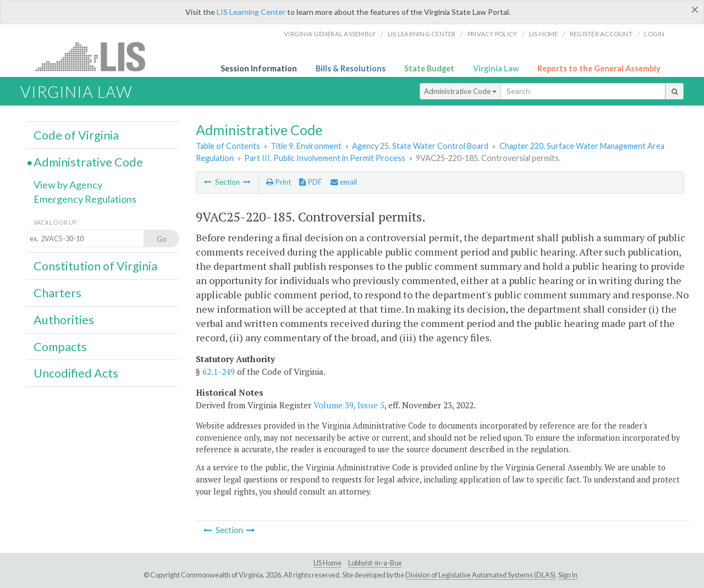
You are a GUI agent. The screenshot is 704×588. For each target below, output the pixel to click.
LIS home (544, 34)
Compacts (60, 347)
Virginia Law (496, 68)
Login (654, 34)
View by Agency (68, 185)
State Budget (429, 68)
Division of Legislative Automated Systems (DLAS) (480, 575)
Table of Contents (228, 146)
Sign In (568, 575)
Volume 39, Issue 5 (349, 405)
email (344, 182)
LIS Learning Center (251, 12)
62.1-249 (219, 371)
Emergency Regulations (85, 199)
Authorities (64, 320)
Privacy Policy (493, 34)
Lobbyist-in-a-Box (375, 563)
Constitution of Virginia (95, 266)
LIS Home (328, 563)
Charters (57, 293)
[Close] (695, 9)
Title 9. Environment (306, 146)
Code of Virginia (76, 135)
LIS (97, 56)
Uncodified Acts (76, 373)
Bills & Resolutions (351, 68)
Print (279, 182)
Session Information (259, 68)
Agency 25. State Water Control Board (420, 146)
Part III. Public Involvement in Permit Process (325, 158)
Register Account (601, 34)
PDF (310, 182)
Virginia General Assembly (330, 34)
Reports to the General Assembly (599, 68)
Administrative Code (460, 91)
